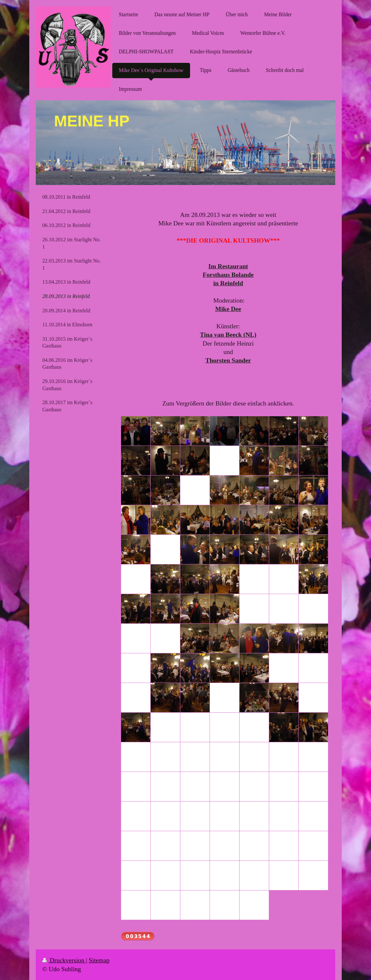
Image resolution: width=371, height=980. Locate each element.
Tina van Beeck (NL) (228, 335)
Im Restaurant (228, 266)
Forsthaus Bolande (228, 275)
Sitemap (99, 960)
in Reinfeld (228, 283)
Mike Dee (228, 309)
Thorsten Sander (228, 360)
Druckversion (64, 960)
